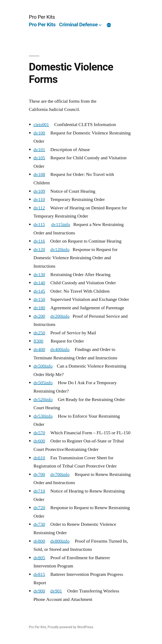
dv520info (43, 400)
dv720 (39, 508)
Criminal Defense (78, 25)
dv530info (43, 416)
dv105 (39, 158)
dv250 (39, 333)
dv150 (39, 299)
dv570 (39, 433)
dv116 (39, 241)
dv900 (39, 591)
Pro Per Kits (42, 17)
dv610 (39, 458)
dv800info (60, 541)
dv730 (39, 524)
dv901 (56, 591)
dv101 (39, 150)
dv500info (43, 366)
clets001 (41, 125)
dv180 (39, 308)
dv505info (43, 383)
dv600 (39, 441)
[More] (109, 25)
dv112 (39, 208)
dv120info (60, 250)
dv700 (39, 474)
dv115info (61, 224)
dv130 (39, 275)
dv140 (39, 283)
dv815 (39, 574)
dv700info (60, 474)
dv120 (39, 250)
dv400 (39, 349)
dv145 (39, 291)
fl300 (38, 341)
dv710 (39, 491)
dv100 (39, 133)
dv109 (39, 191)
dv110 (39, 199)
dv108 (39, 174)
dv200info (60, 316)
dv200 (39, 316)
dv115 (39, 224)
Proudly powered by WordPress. (71, 627)
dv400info (60, 349)
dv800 (39, 541)
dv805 (39, 558)
